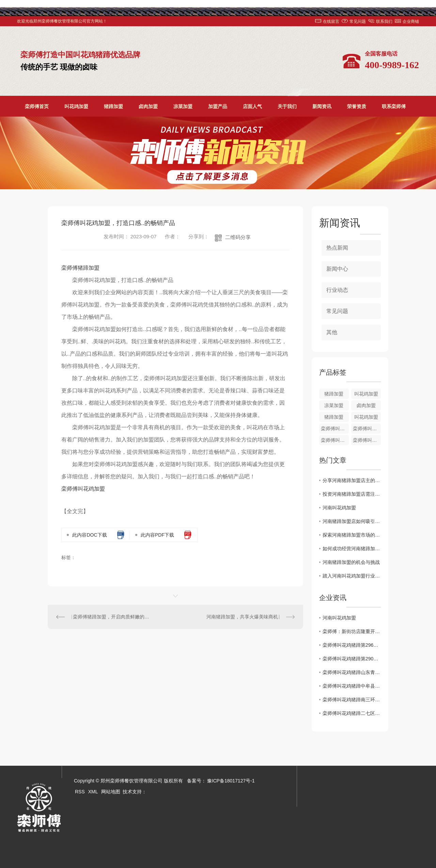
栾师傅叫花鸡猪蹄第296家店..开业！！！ (352, 645)
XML (93, 792)
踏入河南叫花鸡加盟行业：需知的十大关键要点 (352, 576)
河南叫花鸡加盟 (339, 508)
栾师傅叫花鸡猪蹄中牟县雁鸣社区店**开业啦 (352, 686)
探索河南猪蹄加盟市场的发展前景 (352, 535)
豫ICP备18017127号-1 (231, 781)
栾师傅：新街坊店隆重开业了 (352, 631)
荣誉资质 (357, 106)
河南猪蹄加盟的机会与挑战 (351, 562)
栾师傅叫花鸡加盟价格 (335, 429)
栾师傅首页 (37, 106)
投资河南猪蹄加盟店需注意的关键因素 (352, 494)
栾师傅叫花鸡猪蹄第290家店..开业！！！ (352, 659)
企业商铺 (411, 21)
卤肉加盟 (148, 106)
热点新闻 (337, 248)
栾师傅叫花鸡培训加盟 (367, 429)
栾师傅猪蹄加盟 (80, 268)
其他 (332, 332)
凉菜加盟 (183, 106)
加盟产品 (218, 106)
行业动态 (337, 290)
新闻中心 (337, 269)
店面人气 (252, 106)
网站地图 (111, 792)
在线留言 (331, 21)
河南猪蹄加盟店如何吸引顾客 (352, 521)
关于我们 (287, 106)
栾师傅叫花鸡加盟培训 (335, 440)
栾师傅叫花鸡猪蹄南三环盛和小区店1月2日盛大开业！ (352, 700)
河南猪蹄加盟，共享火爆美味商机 (242, 617)
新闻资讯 (322, 106)
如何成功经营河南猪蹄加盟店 (352, 549)
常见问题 (358, 21)
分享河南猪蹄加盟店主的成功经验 (352, 480)
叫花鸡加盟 (76, 106)
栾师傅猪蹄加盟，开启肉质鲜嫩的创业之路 (112, 617)
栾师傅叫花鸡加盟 (83, 489)
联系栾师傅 (394, 106)
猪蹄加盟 (113, 106)
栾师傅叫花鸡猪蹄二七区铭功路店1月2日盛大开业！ (352, 713)
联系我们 (384, 21)
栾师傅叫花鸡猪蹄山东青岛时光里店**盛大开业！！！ (352, 672)
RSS (80, 792)
